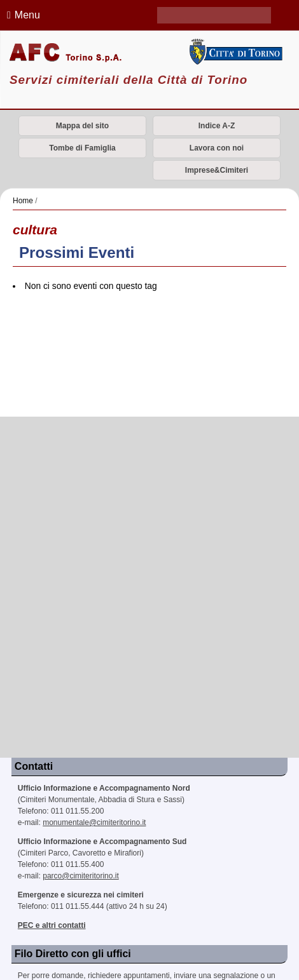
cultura (35, 230)
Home (23, 201)
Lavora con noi (217, 148)
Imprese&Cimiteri (217, 170)
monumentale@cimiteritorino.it (94, 822)
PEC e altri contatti (52, 925)
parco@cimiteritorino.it (81, 876)
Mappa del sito (82, 126)
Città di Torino (234, 51)
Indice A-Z (217, 126)
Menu (22, 15)
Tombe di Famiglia (82, 148)
